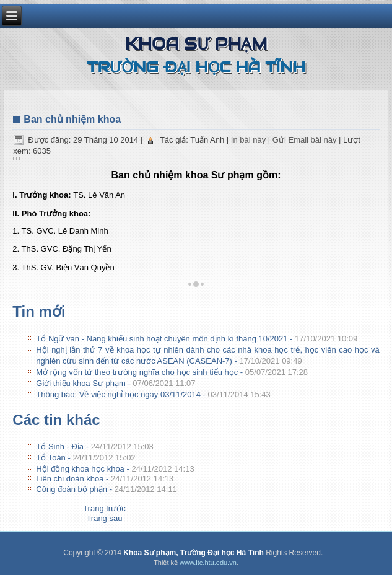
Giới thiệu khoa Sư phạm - (115, 383)
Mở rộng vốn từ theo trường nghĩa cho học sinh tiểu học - (172, 372)
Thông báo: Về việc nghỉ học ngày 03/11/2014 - (153, 394)
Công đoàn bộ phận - (107, 489)
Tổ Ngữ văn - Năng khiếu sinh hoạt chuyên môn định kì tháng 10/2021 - (197, 339)
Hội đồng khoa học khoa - (115, 469)
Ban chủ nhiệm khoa (72, 119)
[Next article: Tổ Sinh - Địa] (104, 518)
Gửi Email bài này (306, 140)
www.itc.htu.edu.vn (208, 563)
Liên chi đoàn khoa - (105, 479)
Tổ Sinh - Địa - (95, 446)
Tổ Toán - (85, 458)
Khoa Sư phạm (196, 44)
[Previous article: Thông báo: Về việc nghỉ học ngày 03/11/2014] (104, 508)
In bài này (250, 140)
